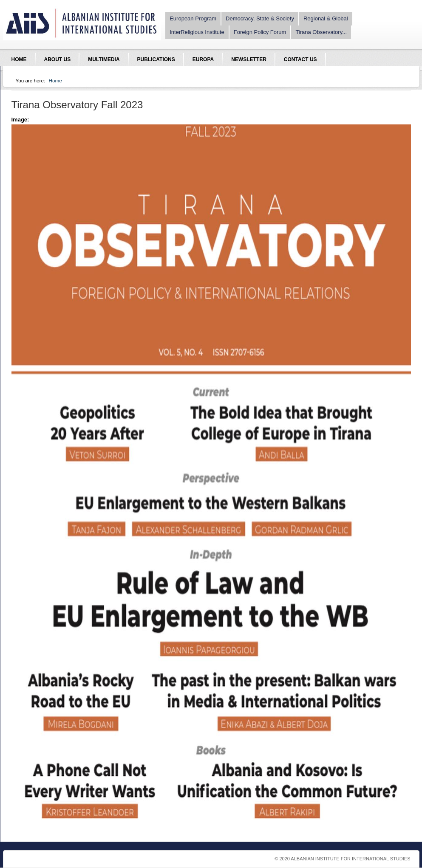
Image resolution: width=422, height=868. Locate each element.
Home (55, 80)
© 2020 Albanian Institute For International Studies (342, 859)
